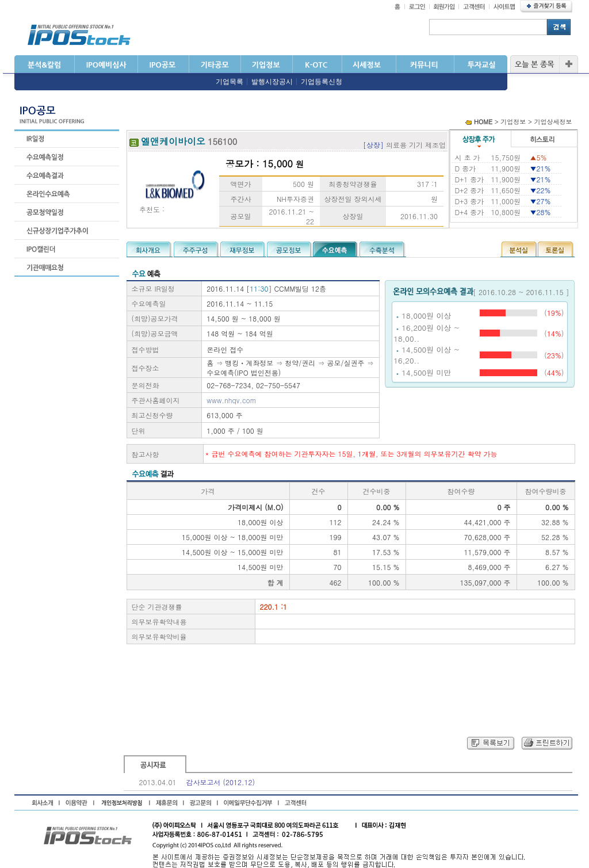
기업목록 (230, 82)
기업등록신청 (322, 82)
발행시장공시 (272, 82)
